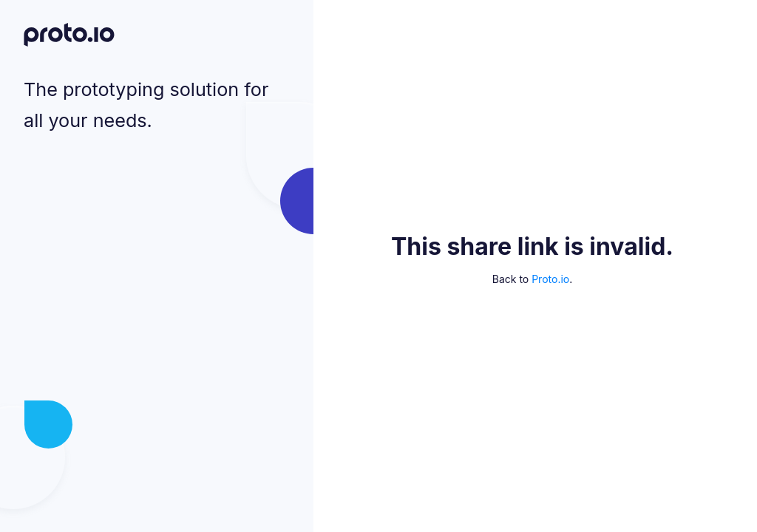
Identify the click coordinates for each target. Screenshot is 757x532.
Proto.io (550, 279)
